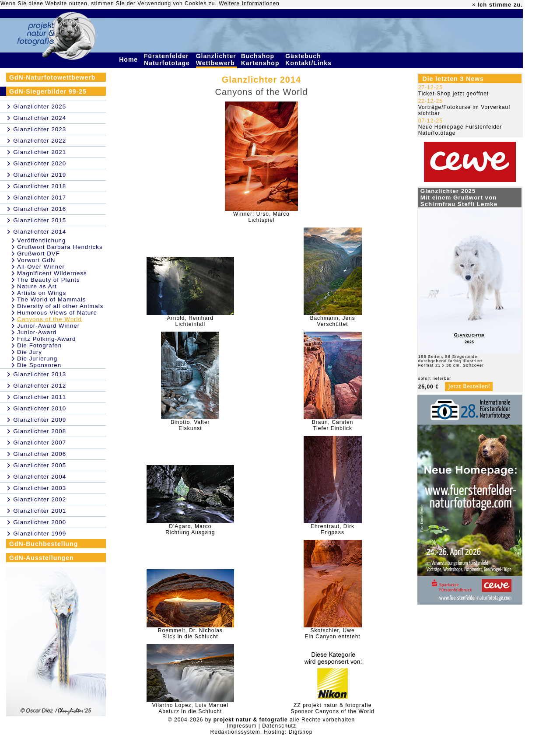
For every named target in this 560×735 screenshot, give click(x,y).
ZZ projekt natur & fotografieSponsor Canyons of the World (333, 708)
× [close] (474, 5)
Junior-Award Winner (48, 326)
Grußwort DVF (38, 254)
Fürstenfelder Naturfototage (168, 59)
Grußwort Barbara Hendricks (60, 247)
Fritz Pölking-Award (46, 339)
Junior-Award (37, 332)
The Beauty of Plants (49, 280)
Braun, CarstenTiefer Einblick (333, 425)
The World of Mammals (52, 299)
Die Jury (30, 352)
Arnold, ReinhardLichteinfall (190, 321)
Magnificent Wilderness (52, 273)
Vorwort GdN (36, 260)
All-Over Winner (41, 267)
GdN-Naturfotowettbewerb (52, 77)
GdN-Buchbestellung (44, 544)
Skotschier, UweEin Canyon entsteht (333, 633)
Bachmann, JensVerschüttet (332, 321)
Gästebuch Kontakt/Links (309, 59)
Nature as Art (37, 286)
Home (129, 59)
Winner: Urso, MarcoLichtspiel (261, 217)
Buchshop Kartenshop (261, 59)
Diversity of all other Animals (60, 306)
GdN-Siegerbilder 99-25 (48, 91)
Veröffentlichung (41, 240)
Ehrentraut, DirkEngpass (332, 529)
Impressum (241, 726)
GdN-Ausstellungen (42, 558)
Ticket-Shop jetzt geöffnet (453, 94)
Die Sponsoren (39, 365)
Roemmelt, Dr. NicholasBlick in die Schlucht (190, 633)
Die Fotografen (39, 345)
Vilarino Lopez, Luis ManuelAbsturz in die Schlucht (190, 708)
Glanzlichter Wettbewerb (217, 59)
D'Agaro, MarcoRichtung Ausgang (190, 529)
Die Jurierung (37, 359)
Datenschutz (279, 726)
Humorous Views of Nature (57, 313)
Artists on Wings (42, 293)
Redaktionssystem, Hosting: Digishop (262, 732)
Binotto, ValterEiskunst (190, 425)
